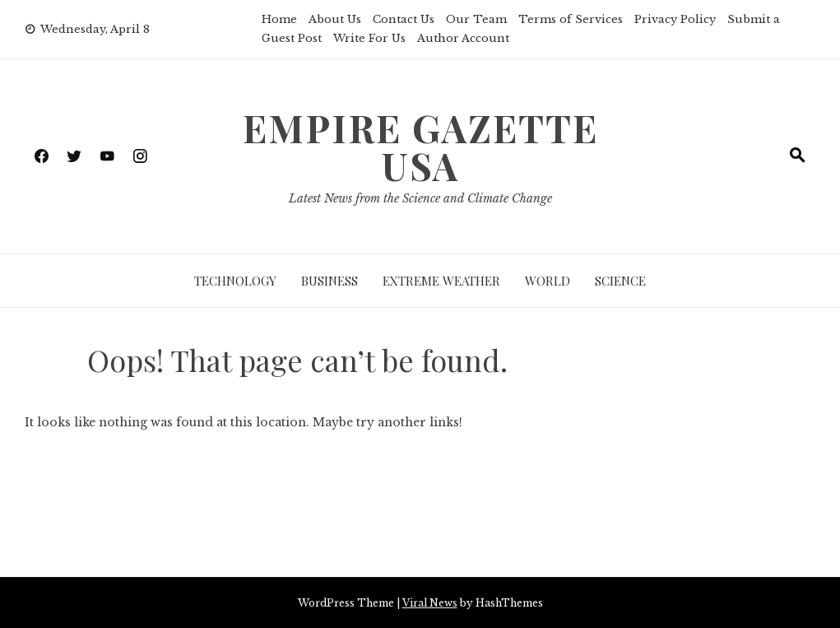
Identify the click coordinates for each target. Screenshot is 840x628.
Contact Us (404, 19)
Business (330, 281)
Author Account (463, 38)
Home (279, 19)
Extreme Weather (441, 281)
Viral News (430, 603)
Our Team (476, 19)
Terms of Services (571, 19)
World (548, 281)
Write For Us (369, 38)
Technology (235, 281)
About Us (335, 19)
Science (620, 281)
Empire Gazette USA (420, 147)
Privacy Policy (675, 19)
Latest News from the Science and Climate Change (420, 198)
